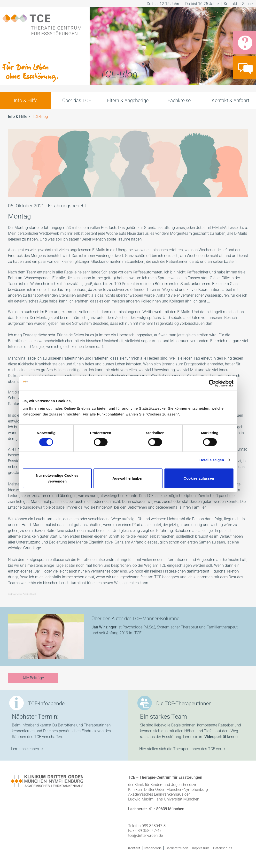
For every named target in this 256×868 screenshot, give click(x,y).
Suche (248, 4)
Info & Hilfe (26, 100)
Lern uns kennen (25, 749)
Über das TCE (77, 100)
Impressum (201, 848)
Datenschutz (223, 848)
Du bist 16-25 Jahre (202, 4)
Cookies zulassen (199, 478)
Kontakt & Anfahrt (230, 100)
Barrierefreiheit (177, 848)
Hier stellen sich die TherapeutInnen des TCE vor (180, 749)
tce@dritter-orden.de (145, 835)
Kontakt (230, 4)
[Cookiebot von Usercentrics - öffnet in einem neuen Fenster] (212, 383)
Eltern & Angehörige (128, 100)
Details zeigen (212, 460)
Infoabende (153, 848)
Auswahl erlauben (128, 478)
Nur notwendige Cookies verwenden (57, 478)
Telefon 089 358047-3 (147, 826)
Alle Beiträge (33, 678)
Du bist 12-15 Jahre (163, 4)
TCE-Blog (40, 117)
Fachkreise (179, 100)
